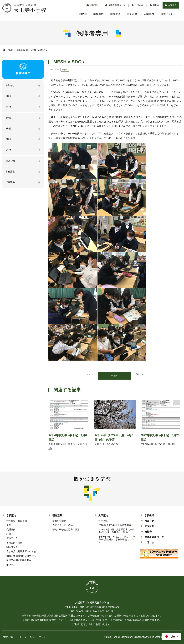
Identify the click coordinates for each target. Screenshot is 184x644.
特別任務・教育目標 (17, 521)
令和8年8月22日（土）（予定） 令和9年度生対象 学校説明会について (117, 540)
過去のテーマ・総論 (63, 525)
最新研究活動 (59, 521)
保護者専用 (22, 50)
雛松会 (155, 5)
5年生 (9, 140)
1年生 (9, 97)
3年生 (9, 118)
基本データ (12, 539)
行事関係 (10, 184)
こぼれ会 (138, 5)
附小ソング (12, 565)
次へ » (140, 374)
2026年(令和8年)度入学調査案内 (115, 525)
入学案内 (149, 14)
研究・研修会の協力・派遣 (66, 530)
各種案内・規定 (14, 543)
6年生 (9, 151)
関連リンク (12, 547)
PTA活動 (93, 5)
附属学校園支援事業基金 (19, 560)
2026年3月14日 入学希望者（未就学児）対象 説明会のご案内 (116, 531)
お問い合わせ (168, 14)
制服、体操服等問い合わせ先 (21, 556)
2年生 (9, 107)
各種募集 (10, 173)
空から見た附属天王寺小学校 (21, 552)
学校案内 (98, 14)
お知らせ (10, 86)
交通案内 (171, 5)
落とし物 (10, 162)
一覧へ (115, 376)
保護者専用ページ (115, 5)
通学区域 (103, 521)
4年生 (9, 129)
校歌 (9, 534)
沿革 (9, 525)
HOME (83, 14)
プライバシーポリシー (36, 637)
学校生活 (115, 14)
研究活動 (132, 14)
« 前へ (90, 374)
